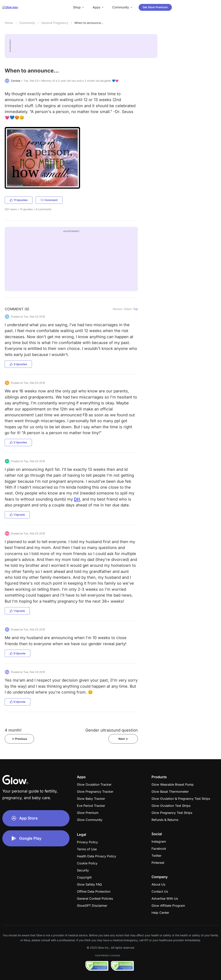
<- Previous (19, 739)
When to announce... (89, 23)
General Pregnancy (55, 23)
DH (77, 499)
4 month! (13, 730)
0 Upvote (18, 653)
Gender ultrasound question (112, 730)
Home (9, 23)
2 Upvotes (18, 442)
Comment (49, 200)
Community (27, 23)
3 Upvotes (18, 364)
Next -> (123, 739)
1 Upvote (17, 515)
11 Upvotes (19, 200)
